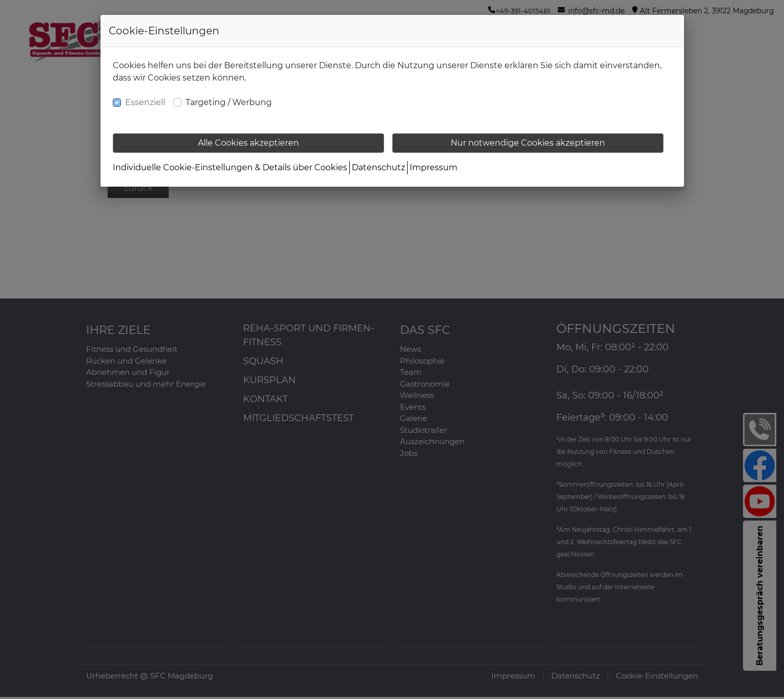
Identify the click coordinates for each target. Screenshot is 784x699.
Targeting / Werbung (229, 102)
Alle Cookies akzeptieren (248, 143)
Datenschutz (378, 167)
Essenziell (145, 102)
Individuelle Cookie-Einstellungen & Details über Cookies (230, 167)
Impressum (434, 167)
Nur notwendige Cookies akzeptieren (528, 143)
